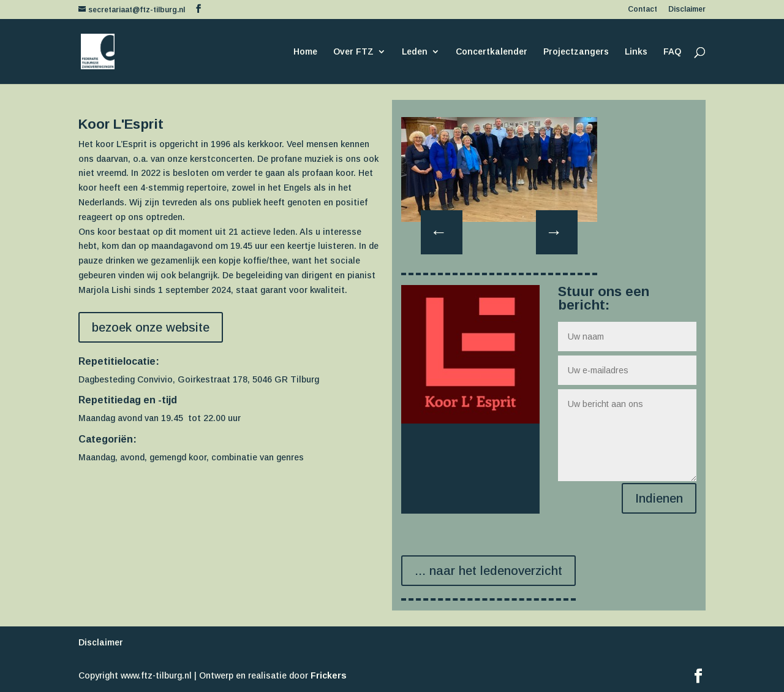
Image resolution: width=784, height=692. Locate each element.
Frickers (329, 675)
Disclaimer (687, 10)
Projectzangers (576, 52)
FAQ (672, 52)
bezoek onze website (151, 327)
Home (305, 52)
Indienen (659, 498)
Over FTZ (353, 52)
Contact (643, 10)
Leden (415, 52)
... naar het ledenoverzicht (488, 571)
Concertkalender (492, 52)
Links (636, 52)
